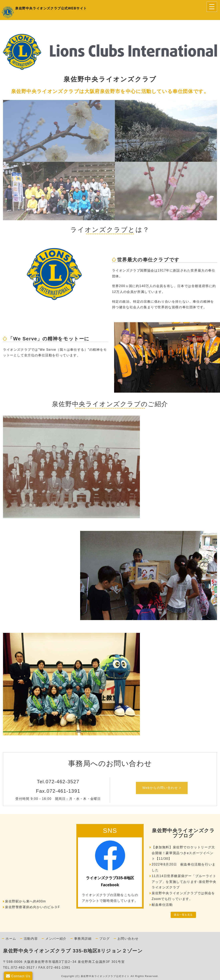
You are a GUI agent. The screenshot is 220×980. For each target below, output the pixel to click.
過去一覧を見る (183, 915)
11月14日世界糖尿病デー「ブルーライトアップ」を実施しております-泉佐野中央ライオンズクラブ (184, 882)
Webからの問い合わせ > (162, 788)
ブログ (105, 939)
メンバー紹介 (56, 939)
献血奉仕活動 (162, 905)
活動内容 (31, 939)
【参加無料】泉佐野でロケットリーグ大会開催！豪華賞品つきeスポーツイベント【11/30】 (183, 853)
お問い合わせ (128, 939)
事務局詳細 (83, 939)
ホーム (11, 939)
